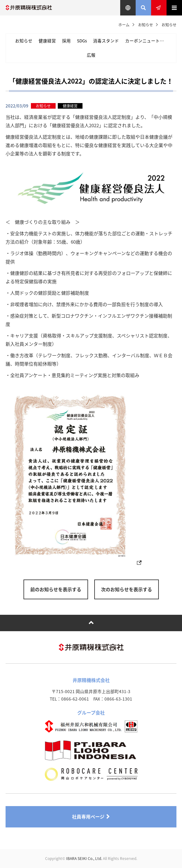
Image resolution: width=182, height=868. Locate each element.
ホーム (124, 25)
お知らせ (146, 25)
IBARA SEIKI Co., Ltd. (84, 858)
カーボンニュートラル (147, 41)
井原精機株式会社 (29, 8)
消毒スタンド (106, 41)
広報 (91, 55)
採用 (66, 41)
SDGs (82, 41)
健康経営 (47, 41)
